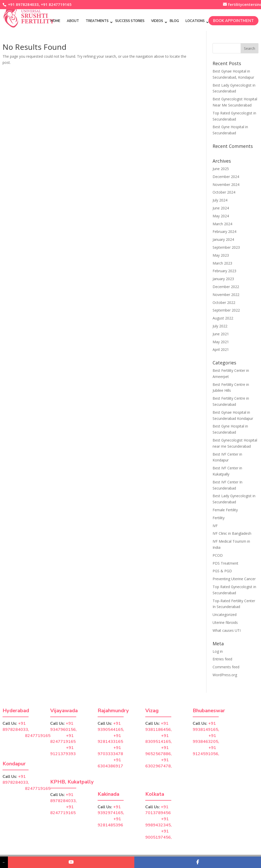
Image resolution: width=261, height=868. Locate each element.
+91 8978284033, (23, 4)
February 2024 (224, 231)
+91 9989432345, (159, 822)
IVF (215, 526)
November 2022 (226, 295)
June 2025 (221, 169)
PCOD (218, 555)
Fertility (219, 518)
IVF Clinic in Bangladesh (232, 533)
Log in (218, 651)
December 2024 (226, 177)
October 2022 (224, 302)
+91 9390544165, (111, 727)
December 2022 (226, 287)
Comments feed (226, 667)
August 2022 (223, 318)
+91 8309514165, (159, 739)
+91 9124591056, (206, 751)
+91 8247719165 (56, 4)
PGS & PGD (222, 571)
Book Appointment (233, 21)
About (73, 21)
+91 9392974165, (111, 810)
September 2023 (226, 247)
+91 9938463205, (206, 739)
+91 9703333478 (110, 751)
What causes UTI (227, 630)
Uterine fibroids (225, 622)
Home (55, 21)
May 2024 (221, 216)
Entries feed (222, 659)
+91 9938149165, (206, 727)
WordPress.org (225, 675)
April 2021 (221, 349)
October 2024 (224, 192)
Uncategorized (225, 615)
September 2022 (226, 310)
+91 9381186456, (159, 727)
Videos (157, 21)
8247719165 (27, 736)
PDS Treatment (225, 563)
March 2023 (222, 263)
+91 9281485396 (110, 822)
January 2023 (223, 279)
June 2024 (221, 208)
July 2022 (220, 326)
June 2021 (221, 334)
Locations (195, 21)
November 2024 (226, 185)
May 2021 (221, 342)
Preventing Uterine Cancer (234, 579)
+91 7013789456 (158, 810)
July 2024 (220, 200)
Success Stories (130, 21)
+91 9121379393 (63, 751)
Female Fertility (225, 510)
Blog (174, 21)
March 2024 (222, 224)
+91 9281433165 (110, 739)
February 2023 (224, 271)
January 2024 (223, 239)
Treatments (97, 21)
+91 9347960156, (63, 727)
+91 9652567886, (159, 751)
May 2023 (221, 255)
